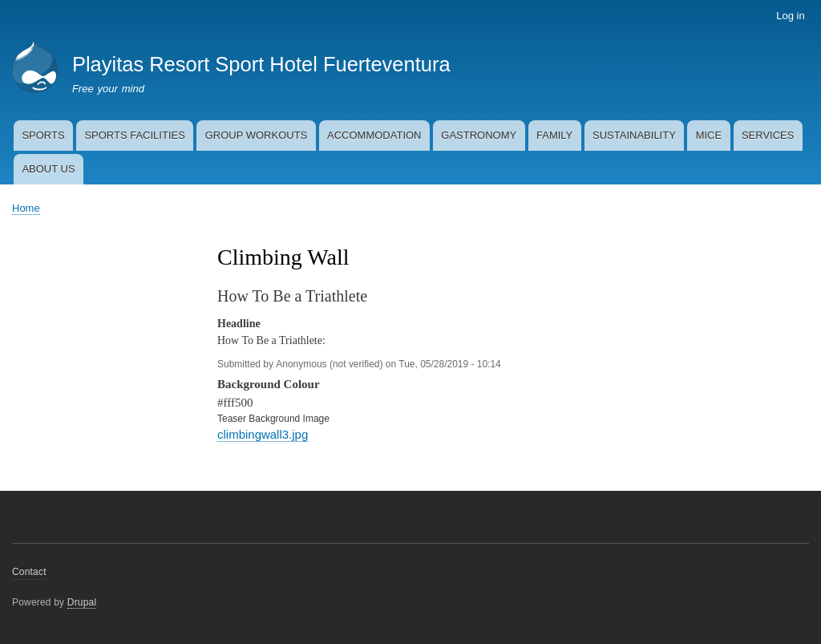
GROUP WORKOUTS (257, 135)
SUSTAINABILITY (634, 135)
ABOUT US (48, 169)
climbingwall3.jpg (263, 434)
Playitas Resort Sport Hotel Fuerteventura (261, 64)
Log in (790, 16)
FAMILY (554, 135)
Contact (29, 572)
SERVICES (768, 135)
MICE (709, 135)
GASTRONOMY (479, 135)
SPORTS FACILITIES (134, 135)
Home (26, 208)
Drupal (82, 602)
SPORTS (43, 135)
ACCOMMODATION (374, 135)
